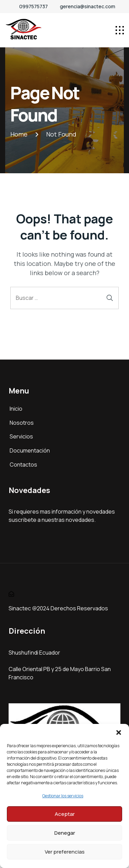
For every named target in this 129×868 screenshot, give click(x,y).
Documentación (30, 450)
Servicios (21, 436)
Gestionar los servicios (63, 796)
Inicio (16, 409)
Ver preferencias (65, 852)
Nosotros (22, 423)
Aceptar (65, 814)
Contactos (23, 465)
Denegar (65, 833)
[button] (119, 732)
